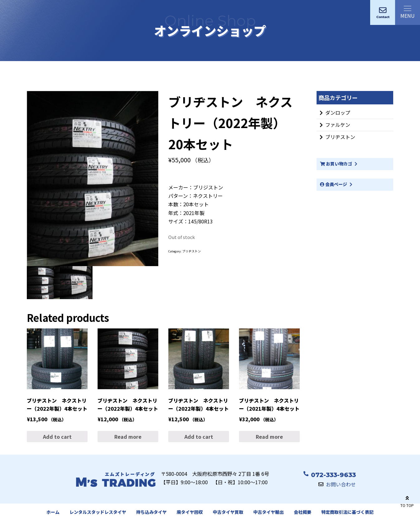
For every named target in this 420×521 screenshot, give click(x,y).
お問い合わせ (341, 484)
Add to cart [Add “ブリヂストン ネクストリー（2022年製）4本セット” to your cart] (57, 437)
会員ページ (334, 184)
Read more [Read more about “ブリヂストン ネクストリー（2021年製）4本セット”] (269, 437)
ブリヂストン (192, 251)
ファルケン (338, 125)
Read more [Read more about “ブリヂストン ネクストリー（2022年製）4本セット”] (128, 437)
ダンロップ (338, 112)
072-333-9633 (333, 475)
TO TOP (407, 501)
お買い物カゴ (336, 164)
